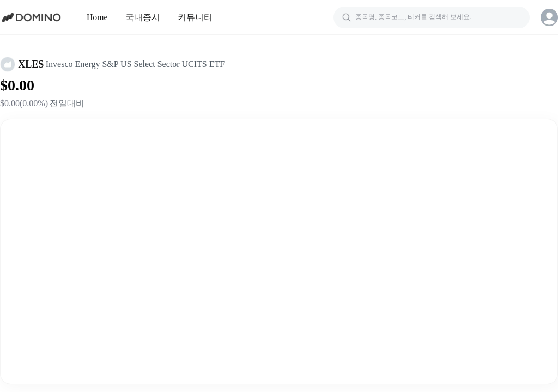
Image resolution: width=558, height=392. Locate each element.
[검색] (432, 17)
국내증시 (143, 17)
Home (97, 17)
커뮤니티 (195, 17)
